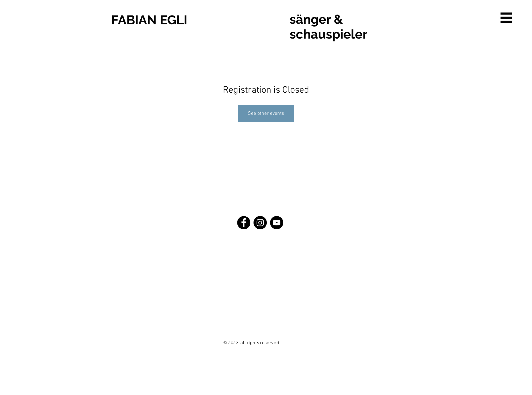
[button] (506, 18)
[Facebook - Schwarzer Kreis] (244, 223)
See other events (266, 114)
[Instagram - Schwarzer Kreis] (260, 223)
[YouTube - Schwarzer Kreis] (277, 223)
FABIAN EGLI (149, 20)
